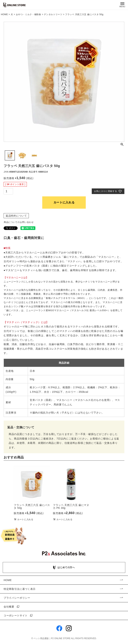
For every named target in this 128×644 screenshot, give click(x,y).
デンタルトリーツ (53, 14)
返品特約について (16, 216)
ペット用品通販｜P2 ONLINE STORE (52, 638)
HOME (4, 14)
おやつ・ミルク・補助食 (29, 14)
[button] (8, 494)
